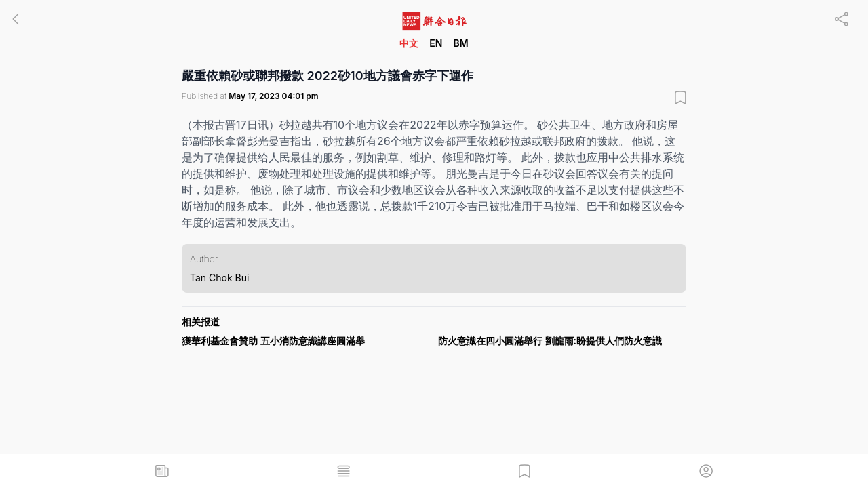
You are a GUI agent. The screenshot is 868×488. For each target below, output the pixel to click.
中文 (409, 43)
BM (460, 43)
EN (436, 43)
